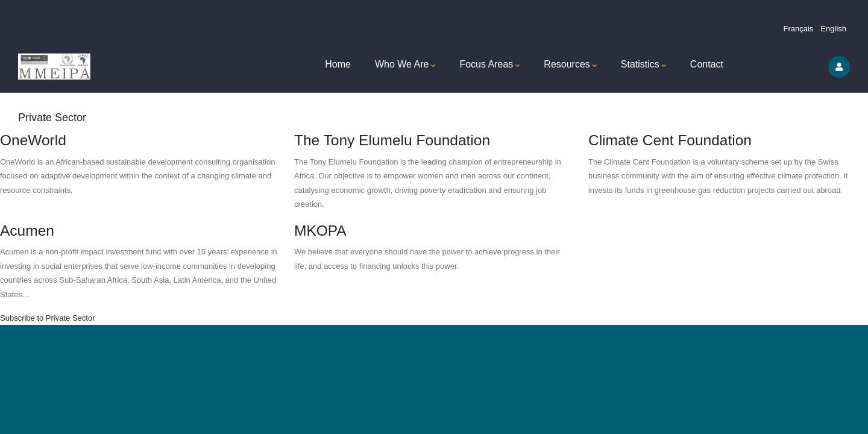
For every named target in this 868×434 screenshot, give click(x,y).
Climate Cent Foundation (670, 140)
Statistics (643, 65)
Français (799, 29)
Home (338, 64)
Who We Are (405, 65)
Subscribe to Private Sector (48, 318)
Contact (707, 64)
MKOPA (320, 231)
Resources (570, 65)
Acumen (27, 231)
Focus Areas (489, 65)
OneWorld (33, 140)
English (833, 29)
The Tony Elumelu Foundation (392, 140)
